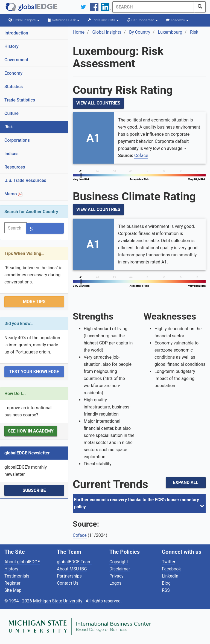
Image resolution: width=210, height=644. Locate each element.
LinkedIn (170, 576)
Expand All (186, 482)
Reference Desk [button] (64, 20)
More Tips (34, 302)
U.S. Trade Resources (25, 180)
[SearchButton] (200, 7)
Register (12, 583)
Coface (141, 156)
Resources (15, 167)
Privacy (116, 576)
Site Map (13, 590)
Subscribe (34, 490)
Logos (115, 583)
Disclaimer (120, 569)
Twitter (169, 562)
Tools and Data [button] (103, 20)
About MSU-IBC (72, 569)
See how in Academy (31, 431)
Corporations (17, 140)
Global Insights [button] (24, 20)
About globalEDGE (22, 562)
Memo (13, 194)
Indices (11, 154)
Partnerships (69, 576)
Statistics (14, 87)
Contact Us (68, 583)
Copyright (119, 562)
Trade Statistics (20, 100)
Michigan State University (58, 601)
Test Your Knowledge (34, 372)
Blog (166, 583)
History (11, 46)
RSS (166, 590)
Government (16, 60)
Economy (13, 73)
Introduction (16, 33)
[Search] (153, 7)
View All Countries (98, 103)
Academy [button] (177, 20)
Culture (11, 113)
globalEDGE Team (74, 562)
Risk (9, 127)
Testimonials (17, 576)
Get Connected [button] (142, 20)
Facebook (171, 569)
